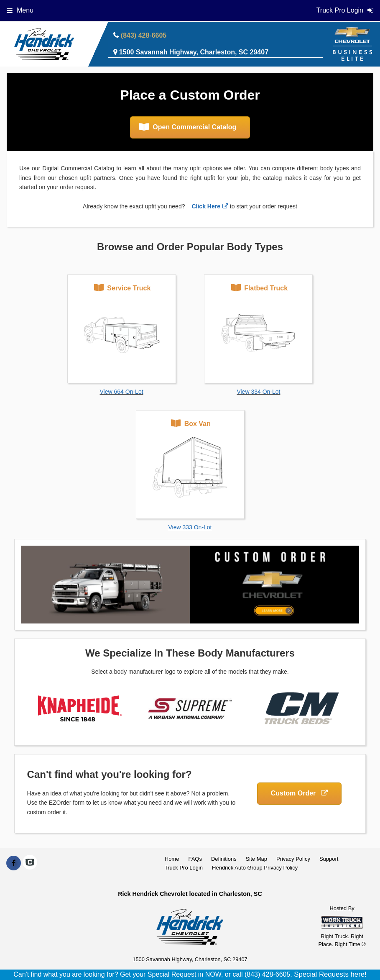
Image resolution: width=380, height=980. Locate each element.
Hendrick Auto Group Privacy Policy (255, 868)
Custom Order (299, 793)
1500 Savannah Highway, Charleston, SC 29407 (194, 52)
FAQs (195, 859)
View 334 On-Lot (258, 392)
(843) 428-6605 (144, 35)
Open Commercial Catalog (188, 127)
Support (329, 859)
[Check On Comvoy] (30, 863)
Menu (20, 10)
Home (172, 859)
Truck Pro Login (184, 868)
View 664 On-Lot (122, 392)
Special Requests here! (330, 974)
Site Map (256, 859)
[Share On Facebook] (14, 863)
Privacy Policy (293, 859)
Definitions (224, 859)
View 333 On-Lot (190, 527)
